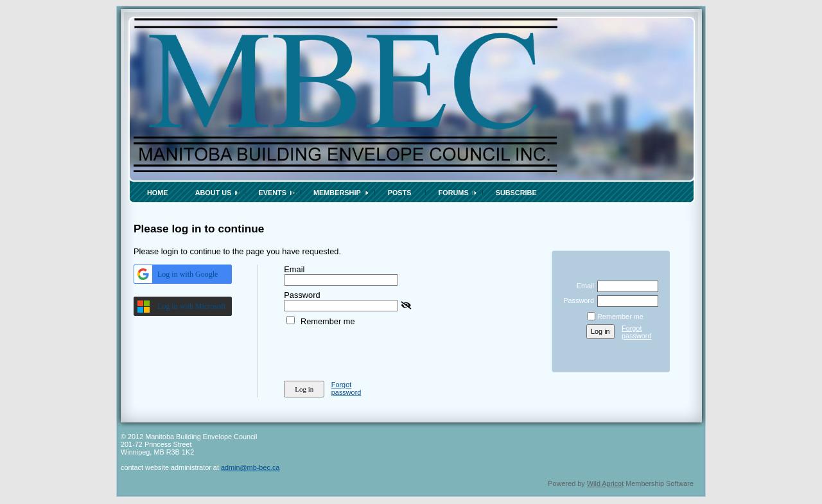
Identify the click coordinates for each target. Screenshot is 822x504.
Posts (400, 193)
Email (583, 286)
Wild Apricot (605, 483)
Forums (454, 193)
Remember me (328, 321)
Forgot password (346, 388)
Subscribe (516, 193)
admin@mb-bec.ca (250, 467)
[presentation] (381, 351)
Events (272, 193)
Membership (337, 193)
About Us (214, 193)
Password (576, 300)
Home (158, 193)
